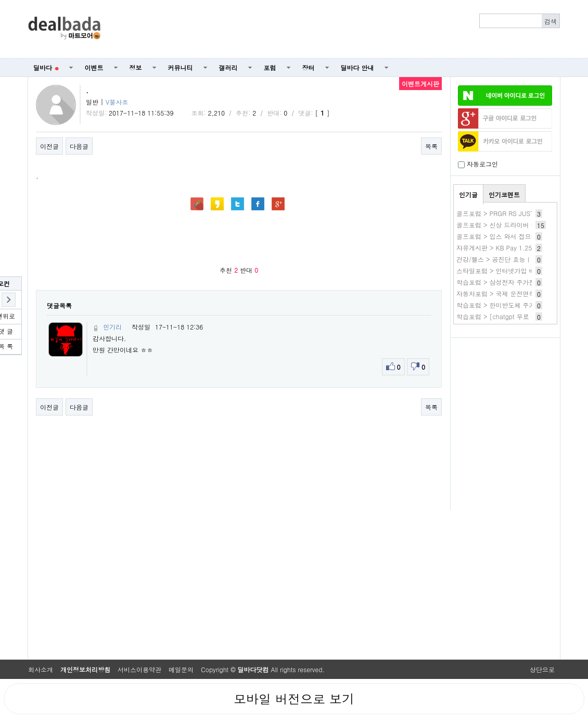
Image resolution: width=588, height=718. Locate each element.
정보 (136, 67)
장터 (309, 67)
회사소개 (41, 669)
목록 (431, 146)
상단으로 (542, 669)
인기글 (468, 194)
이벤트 (94, 67)
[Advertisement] (336, 29)
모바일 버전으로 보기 (294, 699)
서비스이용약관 (139, 669)
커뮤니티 (181, 67)
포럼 (270, 67)
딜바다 (46, 67)
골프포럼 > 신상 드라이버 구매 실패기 (510, 225)
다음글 (79, 146)
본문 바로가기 (0, 0)
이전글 (49, 146)
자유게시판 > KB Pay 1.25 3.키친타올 (511, 248)
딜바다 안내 (357, 67)
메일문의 (181, 669)
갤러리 (228, 67)
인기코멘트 (504, 194)
